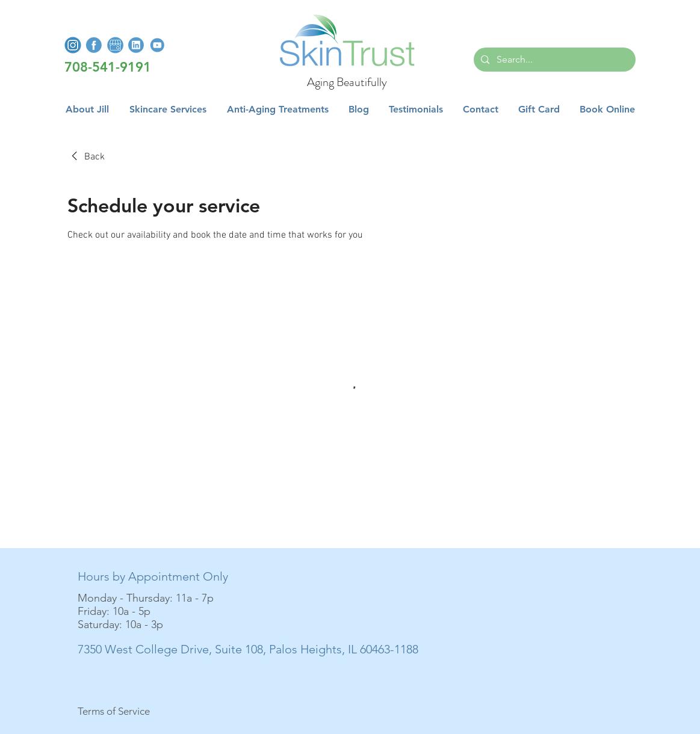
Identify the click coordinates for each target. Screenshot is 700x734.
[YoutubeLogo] (157, 45)
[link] (86, 157)
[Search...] (553, 60)
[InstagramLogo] (73, 45)
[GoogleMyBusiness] (115, 45)
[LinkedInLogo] (136, 45)
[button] (168, 109)
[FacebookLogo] (94, 45)
